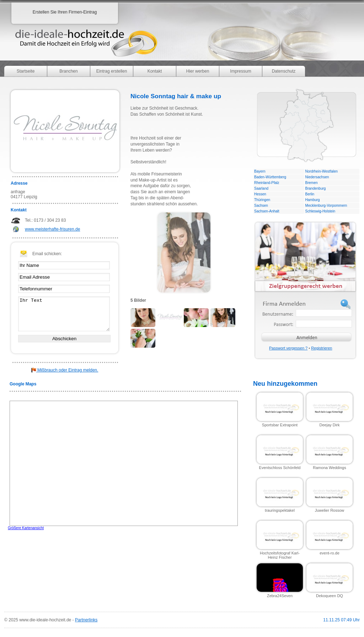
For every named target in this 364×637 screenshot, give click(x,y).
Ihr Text (64, 314)
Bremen (312, 183)
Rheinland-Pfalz (267, 183)
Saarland (261, 188)
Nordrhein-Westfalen (322, 171)
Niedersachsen (317, 177)
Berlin (310, 194)
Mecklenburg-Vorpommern (326, 206)
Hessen (260, 194)
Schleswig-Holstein (320, 211)
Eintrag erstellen (112, 71)
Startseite (26, 71)
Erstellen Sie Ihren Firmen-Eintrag (65, 12)
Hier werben (198, 71)
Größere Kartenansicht (26, 528)
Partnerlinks (86, 620)
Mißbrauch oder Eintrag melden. (65, 370)
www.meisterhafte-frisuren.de (52, 229)
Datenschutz (284, 71)
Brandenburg (316, 188)
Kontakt (155, 71)
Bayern (260, 171)
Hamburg (313, 200)
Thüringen (262, 200)
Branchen (68, 71)
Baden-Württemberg (270, 177)
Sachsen (261, 206)
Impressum (240, 71)
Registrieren (322, 348)
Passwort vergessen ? (288, 348)
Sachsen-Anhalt (267, 211)
